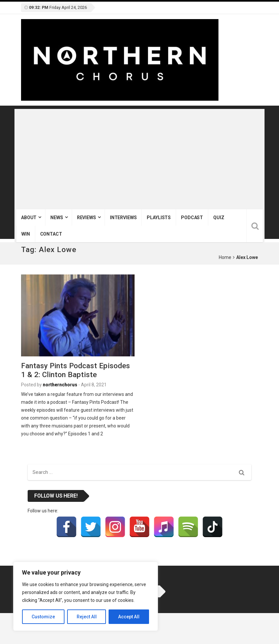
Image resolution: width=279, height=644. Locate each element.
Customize (43, 617)
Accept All (129, 617)
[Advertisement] (139, 160)
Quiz (219, 218)
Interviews (123, 218)
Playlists (159, 218)
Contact (51, 234)
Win (26, 234)
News (57, 218)
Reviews (87, 218)
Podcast (192, 218)
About (29, 218)
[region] (86, 596)
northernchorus (60, 385)
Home (225, 257)
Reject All (87, 617)
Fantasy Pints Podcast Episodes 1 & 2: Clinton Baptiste (76, 370)
